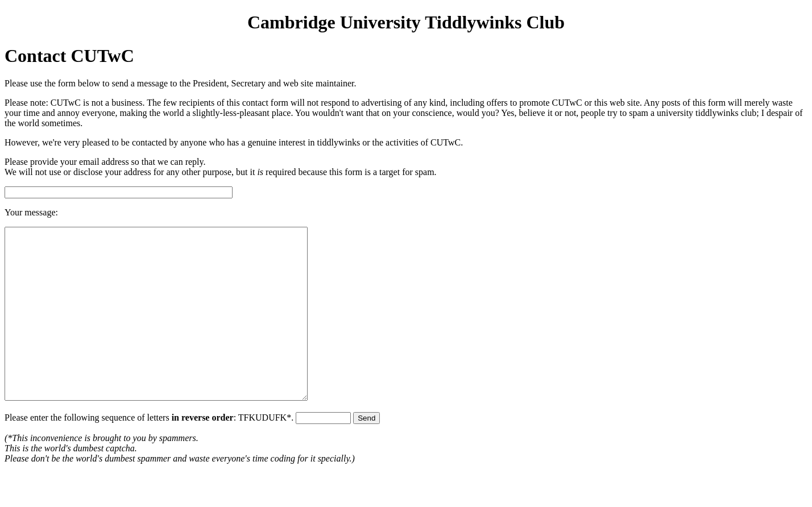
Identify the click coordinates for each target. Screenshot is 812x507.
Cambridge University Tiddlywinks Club (406, 22)
